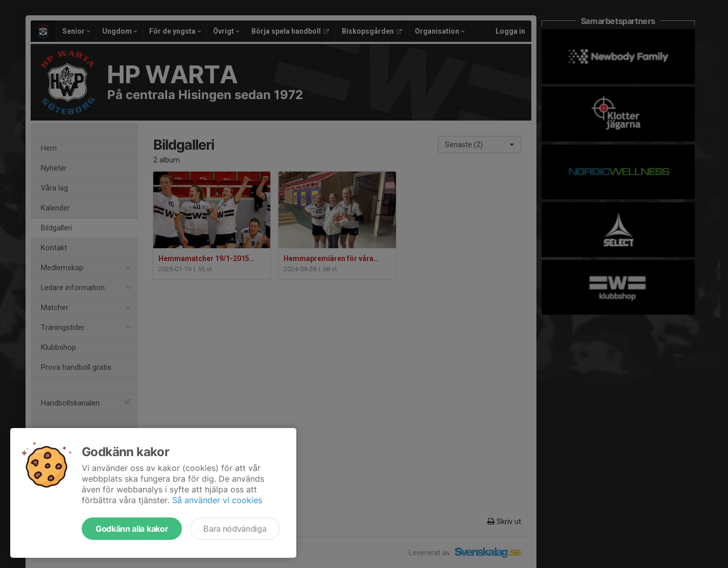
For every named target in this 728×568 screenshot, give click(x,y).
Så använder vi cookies (217, 500)
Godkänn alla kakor (132, 529)
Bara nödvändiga (235, 529)
